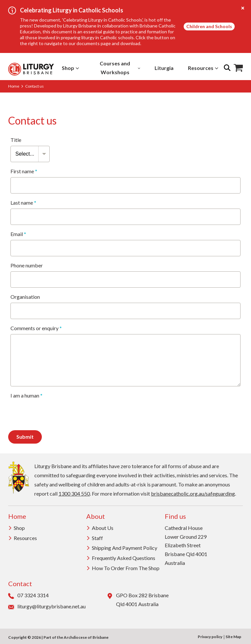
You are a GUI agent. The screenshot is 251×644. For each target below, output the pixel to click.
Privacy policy (210, 637)
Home (14, 86)
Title (16, 140)
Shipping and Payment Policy (122, 548)
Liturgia (164, 68)
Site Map (233, 637)
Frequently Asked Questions (121, 558)
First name (24, 171)
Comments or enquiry (36, 328)
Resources (203, 68)
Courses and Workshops (120, 68)
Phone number (27, 265)
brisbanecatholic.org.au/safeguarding (193, 493)
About (96, 516)
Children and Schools (209, 26)
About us (100, 528)
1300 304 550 (74, 493)
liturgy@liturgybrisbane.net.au (47, 607)
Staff (95, 538)
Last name (23, 203)
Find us (175, 516)
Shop (70, 68)
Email (18, 234)
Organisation (25, 297)
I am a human (26, 396)
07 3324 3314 (28, 595)
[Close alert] (243, 8)
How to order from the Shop (123, 568)
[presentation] (60, 414)
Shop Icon (238, 68)
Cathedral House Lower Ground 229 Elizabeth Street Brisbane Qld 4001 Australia (186, 545)
